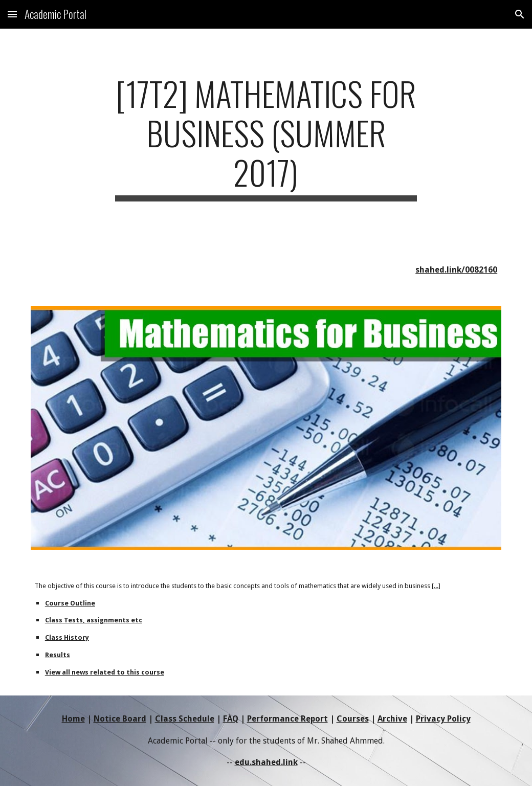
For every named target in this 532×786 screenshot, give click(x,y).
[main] (266, 138)
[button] (12, 14)
